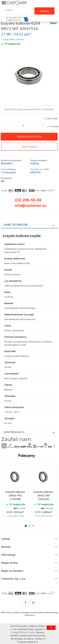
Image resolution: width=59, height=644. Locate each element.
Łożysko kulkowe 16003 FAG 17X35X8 (15, 495)
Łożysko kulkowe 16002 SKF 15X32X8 (44, 495)
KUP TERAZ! (29, 147)
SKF (3, 181)
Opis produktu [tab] (14, 432)
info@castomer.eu (13, 20)
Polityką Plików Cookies (23, 632)
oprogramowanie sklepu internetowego (40, 612)
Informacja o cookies (10, 612)
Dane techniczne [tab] (16, 225)
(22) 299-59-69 (28, 200)
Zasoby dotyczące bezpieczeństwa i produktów (29, 109)
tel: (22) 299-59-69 (14, 18)
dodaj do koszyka (29, 137)
